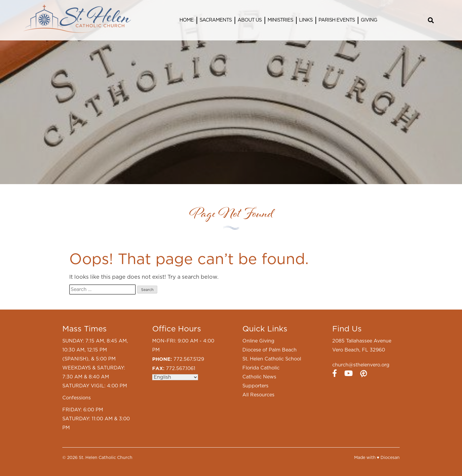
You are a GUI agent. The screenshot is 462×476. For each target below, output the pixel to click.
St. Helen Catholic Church (106, 458)
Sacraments (216, 20)
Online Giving (258, 341)
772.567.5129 (189, 359)
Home (187, 20)
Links (306, 20)
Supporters (255, 386)
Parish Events (337, 20)
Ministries (280, 20)
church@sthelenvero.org (361, 365)
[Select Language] (175, 377)
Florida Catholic (261, 368)
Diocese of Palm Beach (269, 350)
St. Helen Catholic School (272, 359)
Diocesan (390, 458)
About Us (250, 20)
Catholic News (259, 377)
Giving (369, 20)
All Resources (258, 395)
